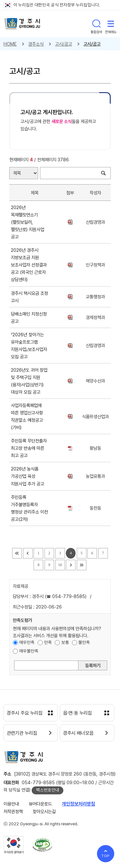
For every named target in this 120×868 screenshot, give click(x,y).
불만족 (84, 642)
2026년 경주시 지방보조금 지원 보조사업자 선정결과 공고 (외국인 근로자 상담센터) (29, 265)
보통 (65, 642)
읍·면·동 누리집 (77, 713)
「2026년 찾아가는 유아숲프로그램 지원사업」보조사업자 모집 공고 (29, 346)
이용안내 (11, 804)
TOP (106, 856)
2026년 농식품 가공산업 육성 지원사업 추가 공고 (29, 476)
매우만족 (27, 642)
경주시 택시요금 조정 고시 (29, 297)
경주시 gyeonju (22, 24)
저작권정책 (13, 811)
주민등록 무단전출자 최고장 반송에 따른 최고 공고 (29, 448)
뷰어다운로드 (40, 804)
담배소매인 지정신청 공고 (29, 317)
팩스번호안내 (48, 790)
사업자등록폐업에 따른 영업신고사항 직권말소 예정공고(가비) (27, 416)
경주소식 (36, 44)
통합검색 (96, 24)
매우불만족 (29, 651)
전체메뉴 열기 (111, 24)
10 (60, 565)
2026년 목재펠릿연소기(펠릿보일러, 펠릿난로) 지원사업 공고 (28, 222)
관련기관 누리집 (22, 733)
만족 (48, 642)
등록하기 (93, 665)
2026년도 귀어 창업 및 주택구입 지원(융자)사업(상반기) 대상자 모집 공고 (29, 381)
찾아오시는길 (44, 811)
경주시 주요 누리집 (25, 713)
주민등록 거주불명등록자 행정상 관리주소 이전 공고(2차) (29, 508)
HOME (10, 44)
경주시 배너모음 (78, 733)
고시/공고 (64, 44)
